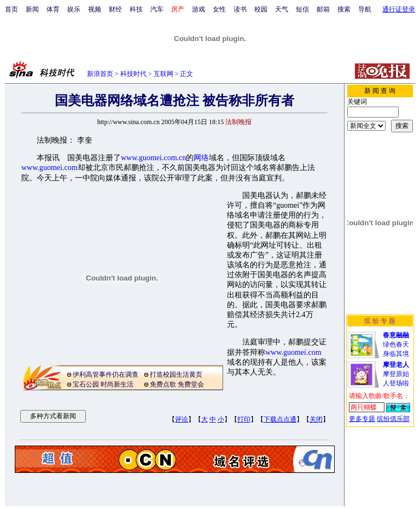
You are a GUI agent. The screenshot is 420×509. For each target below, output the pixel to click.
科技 (136, 9)
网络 (201, 158)
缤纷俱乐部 (393, 419)
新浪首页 (100, 74)
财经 (115, 9)
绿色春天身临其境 (396, 344)
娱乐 (74, 9)
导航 (365, 9)
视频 (95, 9)
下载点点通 (280, 419)
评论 (182, 419)
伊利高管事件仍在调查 (106, 375)
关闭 (316, 419)
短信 (302, 9)
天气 (282, 9)
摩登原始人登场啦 (396, 374)
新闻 (32, 9)
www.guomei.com (49, 168)
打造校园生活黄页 (176, 375)
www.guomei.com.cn (153, 158)
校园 (261, 9)
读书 (240, 9)
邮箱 (323, 9)
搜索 (344, 9)
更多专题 (362, 419)
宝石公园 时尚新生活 (103, 384)
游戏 (199, 9)
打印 (244, 419)
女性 (219, 9)
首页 (11, 9)
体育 (53, 9)
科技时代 (133, 74)
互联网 (164, 74)
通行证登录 (399, 9)
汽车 (157, 9)
